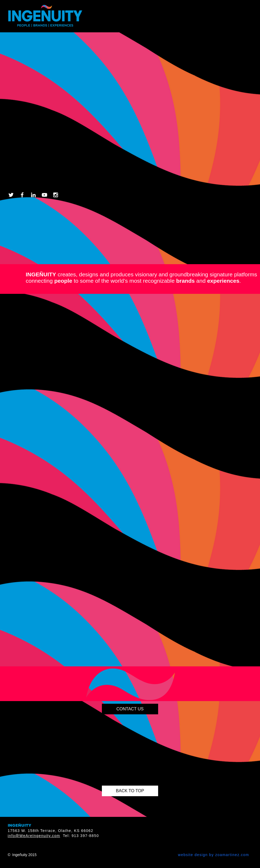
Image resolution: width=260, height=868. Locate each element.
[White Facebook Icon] (22, 195)
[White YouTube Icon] (44, 195)
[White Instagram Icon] (56, 195)
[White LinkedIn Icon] (33, 195)
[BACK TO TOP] (130, 791)
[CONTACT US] (130, 709)
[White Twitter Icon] (11, 195)
